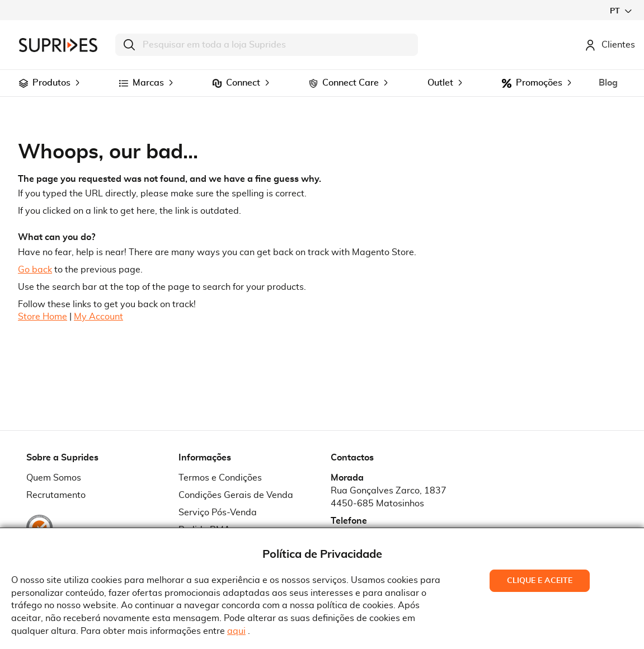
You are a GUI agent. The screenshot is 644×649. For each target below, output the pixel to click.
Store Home (43, 317)
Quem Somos (54, 478)
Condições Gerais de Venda (236, 495)
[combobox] (267, 45)
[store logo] (58, 45)
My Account (98, 317)
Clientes (610, 45)
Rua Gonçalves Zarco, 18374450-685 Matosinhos (389, 497)
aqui (236, 631)
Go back (35, 270)
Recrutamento (56, 495)
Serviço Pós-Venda (218, 512)
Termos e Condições (220, 478)
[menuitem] (23, 83)
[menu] (322, 83)
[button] (621, 11)
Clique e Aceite (540, 581)
